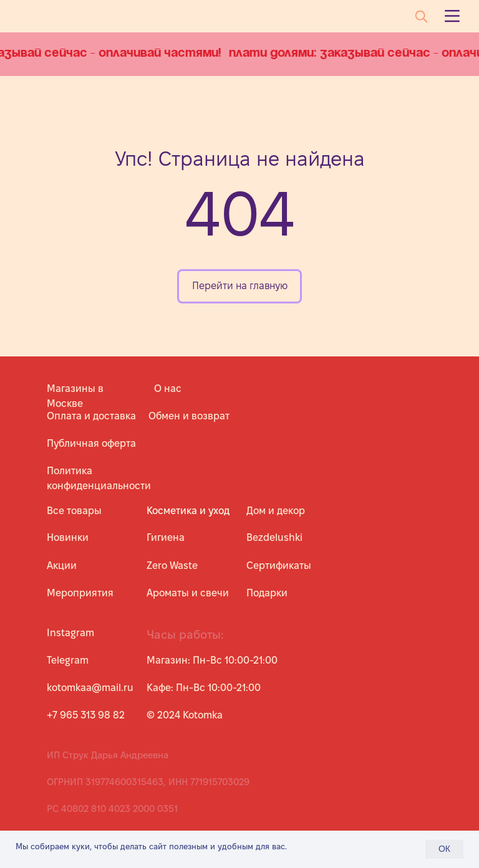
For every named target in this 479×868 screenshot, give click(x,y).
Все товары (74, 511)
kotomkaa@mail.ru (90, 688)
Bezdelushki (274, 537)
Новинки (68, 537)
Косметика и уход (188, 511)
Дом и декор (276, 511)
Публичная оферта (91, 443)
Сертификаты (279, 565)
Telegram (68, 660)
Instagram (70, 633)
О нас (168, 389)
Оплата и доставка (91, 416)
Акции (62, 565)
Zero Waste (172, 565)
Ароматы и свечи (188, 593)
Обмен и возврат (189, 416)
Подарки (267, 593)
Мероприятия (80, 593)
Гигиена (166, 537)
